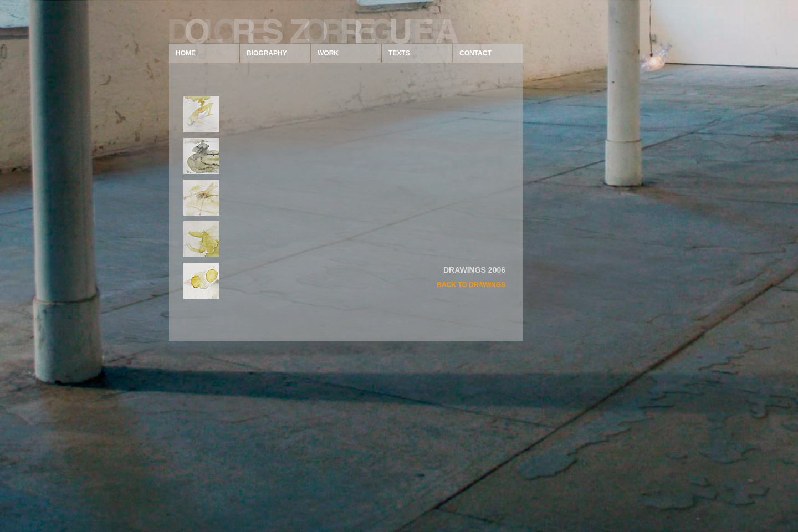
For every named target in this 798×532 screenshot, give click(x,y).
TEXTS (399, 53)
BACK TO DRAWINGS (471, 285)
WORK (328, 53)
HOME (186, 53)
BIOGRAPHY (267, 53)
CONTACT (475, 53)
